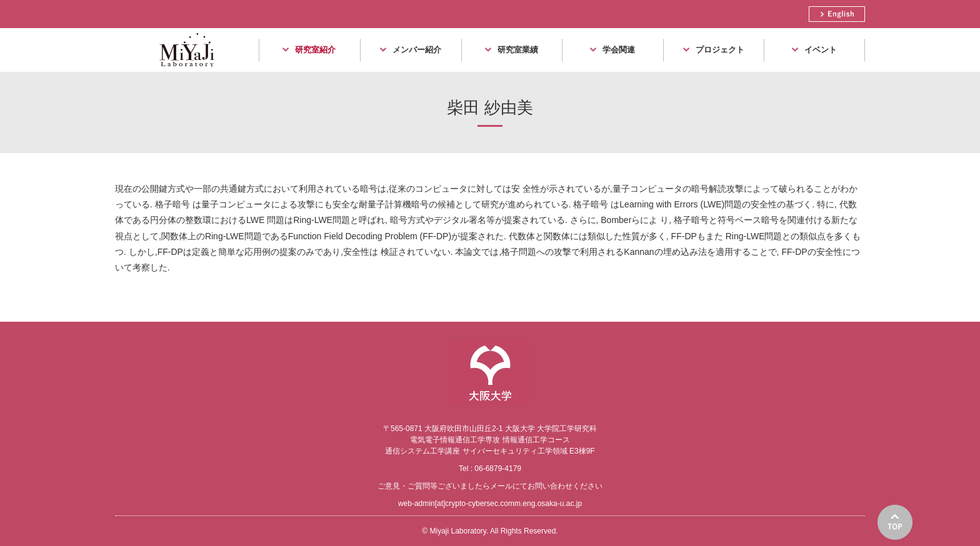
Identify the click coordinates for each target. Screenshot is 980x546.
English (837, 14)
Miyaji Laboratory (182, 72)
